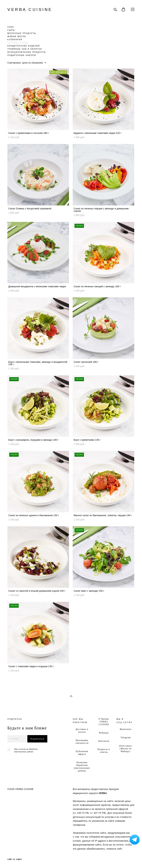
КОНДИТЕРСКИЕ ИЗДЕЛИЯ (24, 46)
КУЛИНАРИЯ (15, 40)
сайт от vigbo (15, 859)
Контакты (104, 741)
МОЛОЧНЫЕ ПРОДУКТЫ (22, 33)
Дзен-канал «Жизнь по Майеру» (126, 749)
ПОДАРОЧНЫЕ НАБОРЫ (22, 55)
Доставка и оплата (82, 731)
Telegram (126, 737)
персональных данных (24, 752)
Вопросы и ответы (104, 751)
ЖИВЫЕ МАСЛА (17, 36)
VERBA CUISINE (30, 10)
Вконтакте (126, 729)
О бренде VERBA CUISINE (104, 722)
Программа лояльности (82, 742)
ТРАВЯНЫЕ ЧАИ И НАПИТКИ (25, 49)
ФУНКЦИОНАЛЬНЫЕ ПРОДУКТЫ (27, 52)
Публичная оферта (82, 753)
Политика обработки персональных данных (82, 767)
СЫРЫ (11, 30)
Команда (104, 733)
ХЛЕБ (11, 27)
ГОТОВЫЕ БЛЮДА (18, 43)
